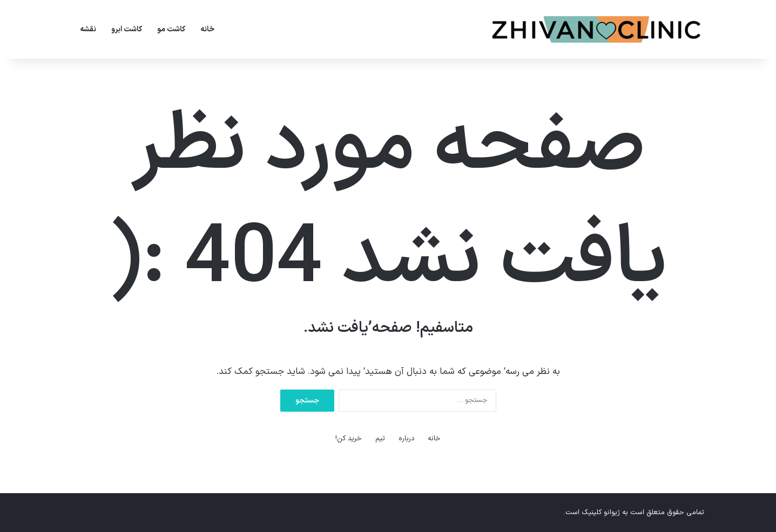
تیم (380, 439)
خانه (207, 29)
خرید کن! (349, 439)
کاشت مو (171, 29)
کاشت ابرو (127, 29)
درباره (407, 439)
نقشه (88, 29)
